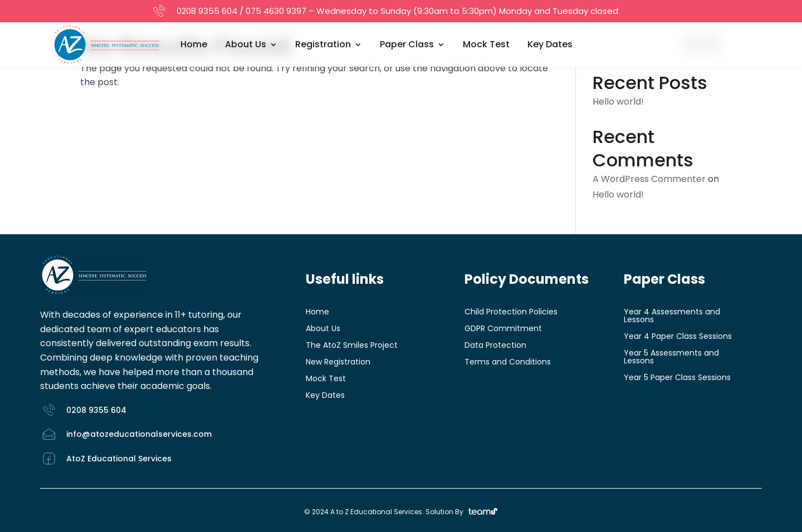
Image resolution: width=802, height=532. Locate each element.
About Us (246, 44)
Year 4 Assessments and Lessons (672, 316)
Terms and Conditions (508, 363)
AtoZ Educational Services (119, 459)
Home (194, 44)
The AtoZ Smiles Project (352, 346)
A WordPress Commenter (649, 179)
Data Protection (495, 346)
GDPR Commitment (503, 329)
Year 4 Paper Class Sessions (678, 337)
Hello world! (618, 102)
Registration (323, 44)
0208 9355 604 (207, 11)
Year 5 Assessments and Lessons (671, 358)
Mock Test (486, 44)
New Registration (338, 363)
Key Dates (550, 44)
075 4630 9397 (276, 11)
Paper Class (407, 44)
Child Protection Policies (511, 312)
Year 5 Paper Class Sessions (677, 378)
